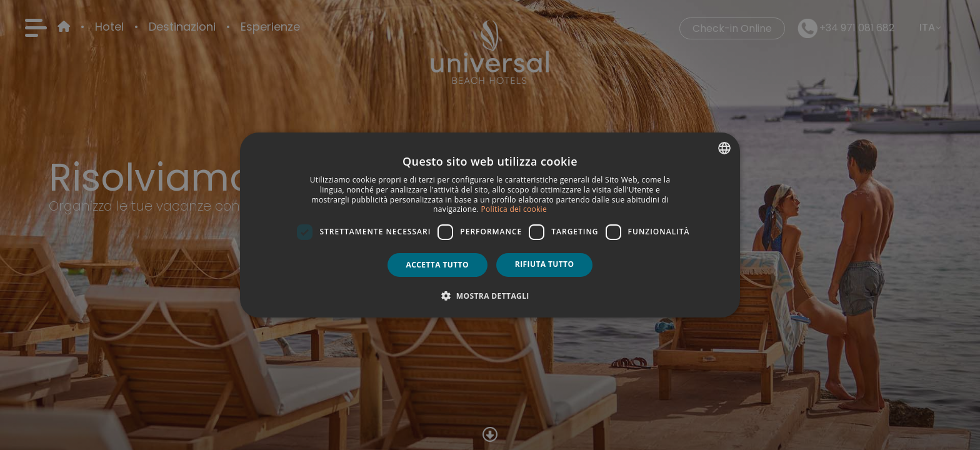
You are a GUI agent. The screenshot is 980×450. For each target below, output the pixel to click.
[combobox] (724, 148)
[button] (490, 296)
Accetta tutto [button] (437, 265)
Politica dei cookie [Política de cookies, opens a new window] (514, 209)
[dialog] (490, 225)
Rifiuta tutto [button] (545, 264)
